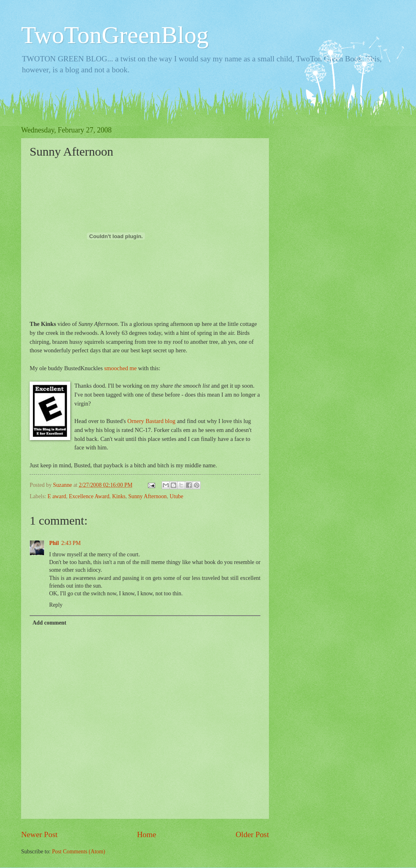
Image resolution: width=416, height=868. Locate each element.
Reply (56, 605)
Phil (54, 543)
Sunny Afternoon (148, 496)
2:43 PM (71, 543)
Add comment (49, 623)
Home (146, 834)
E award (57, 496)
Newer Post (39, 834)
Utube (176, 496)
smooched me (120, 368)
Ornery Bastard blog (152, 421)
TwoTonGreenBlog (115, 35)
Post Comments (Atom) (79, 852)
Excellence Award (89, 496)
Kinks (119, 496)
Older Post (252, 834)
